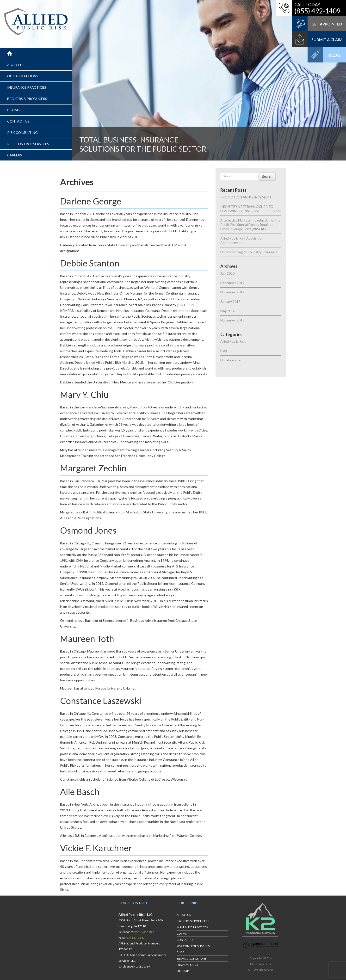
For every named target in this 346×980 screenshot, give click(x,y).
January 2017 (230, 301)
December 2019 (232, 283)
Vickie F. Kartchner (96, 848)
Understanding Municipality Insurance (249, 252)
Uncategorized (231, 360)
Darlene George (91, 201)
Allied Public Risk (233, 341)
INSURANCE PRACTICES (27, 87)
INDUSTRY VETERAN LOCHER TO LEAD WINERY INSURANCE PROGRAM (250, 209)
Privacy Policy (187, 965)
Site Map (183, 971)
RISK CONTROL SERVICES (28, 144)
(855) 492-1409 (317, 11)
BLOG (181, 952)
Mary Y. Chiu (84, 394)
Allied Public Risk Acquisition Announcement (242, 240)
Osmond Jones (88, 530)
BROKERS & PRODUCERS (27, 99)
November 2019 (232, 292)
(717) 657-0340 (134, 938)
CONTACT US (18, 121)
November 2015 (232, 320)
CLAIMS (13, 110)
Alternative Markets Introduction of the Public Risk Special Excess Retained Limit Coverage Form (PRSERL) (250, 225)
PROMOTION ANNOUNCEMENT (246, 197)
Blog (224, 351)
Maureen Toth (87, 639)
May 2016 (228, 311)
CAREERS (15, 155)
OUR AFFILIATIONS (23, 76)
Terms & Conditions (192, 958)
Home (12, 53)
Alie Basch (80, 792)
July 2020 (227, 273)
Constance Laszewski (101, 701)
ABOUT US (16, 65)
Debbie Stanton (90, 263)
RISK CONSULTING (22, 133)
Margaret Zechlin (93, 468)
